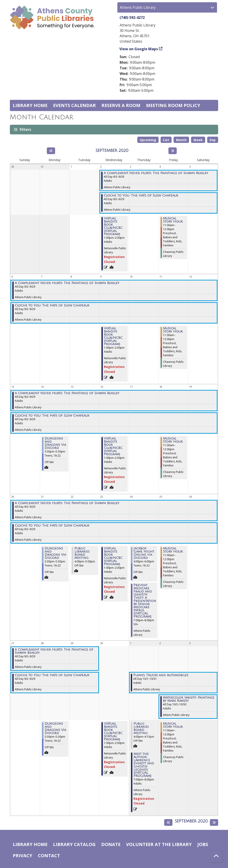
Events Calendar (74, 105)
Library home (30, 105)
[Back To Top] (216, 856)
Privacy (23, 856)
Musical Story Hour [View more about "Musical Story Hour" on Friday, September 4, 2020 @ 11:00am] (173, 220)
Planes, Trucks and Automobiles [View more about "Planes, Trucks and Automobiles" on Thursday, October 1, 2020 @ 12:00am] (161, 675)
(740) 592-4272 (132, 17)
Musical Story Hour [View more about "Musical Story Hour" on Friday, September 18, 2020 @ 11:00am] (173, 440)
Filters (25, 129)
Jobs (203, 844)
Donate (111, 844)
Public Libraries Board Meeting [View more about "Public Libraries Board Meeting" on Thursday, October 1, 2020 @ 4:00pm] (141, 728)
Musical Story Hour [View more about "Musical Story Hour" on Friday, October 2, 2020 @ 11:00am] (173, 725)
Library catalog (74, 844)
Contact (49, 856)
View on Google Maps (139, 49)
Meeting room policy (173, 105)
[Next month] (173, 151)
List (166, 140)
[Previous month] (51, 151)
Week (198, 140)
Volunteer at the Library (159, 844)
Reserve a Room (121, 105)
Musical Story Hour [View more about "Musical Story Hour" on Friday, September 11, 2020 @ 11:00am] (173, 330)
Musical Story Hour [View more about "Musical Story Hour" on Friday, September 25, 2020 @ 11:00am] (173, 550)
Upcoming (148, 140)
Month (181, 140)
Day (213, 140)
